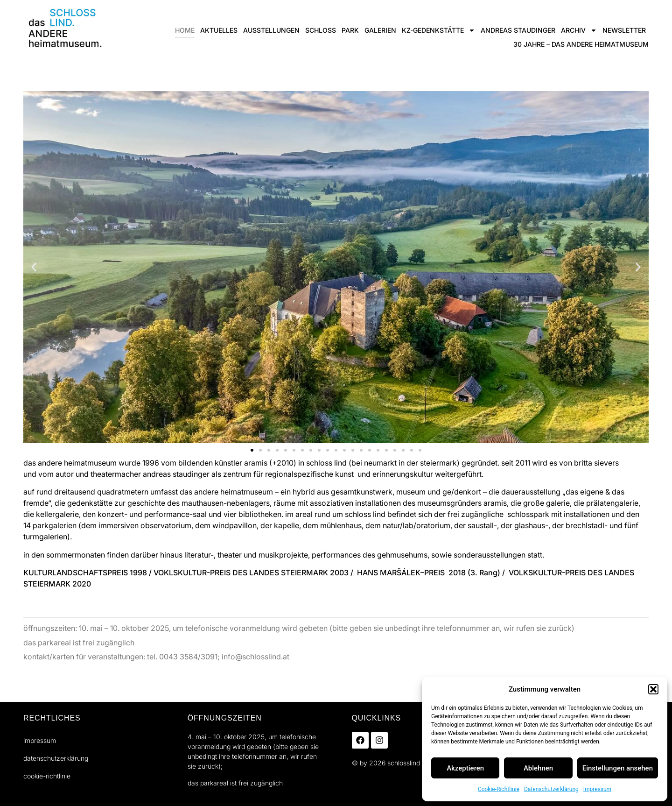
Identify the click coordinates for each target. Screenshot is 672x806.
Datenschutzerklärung (551, 789)
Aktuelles (219, 30)
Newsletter (624, 30)
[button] (653, 689)
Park (350, 30)
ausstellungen (271, 30)
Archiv (579, 30)
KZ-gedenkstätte (438, 30)
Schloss (321, 30)
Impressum (597, 789)
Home (185, 30)
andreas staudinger (518, 30)
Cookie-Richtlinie (499, 789)
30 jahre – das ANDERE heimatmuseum (581, 44)
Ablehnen (538, 768)
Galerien (380, 30)
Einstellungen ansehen (618, 768)
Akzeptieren (465, 768)
